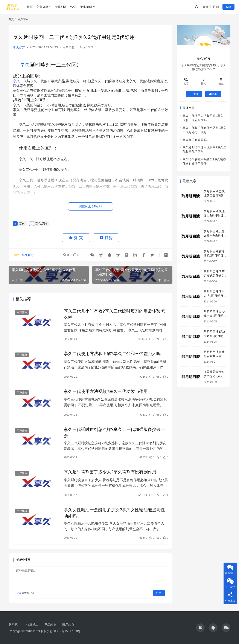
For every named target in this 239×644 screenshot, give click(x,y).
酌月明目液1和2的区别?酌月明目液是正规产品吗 (215, 336)
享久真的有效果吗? (195, 140)
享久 (25, 65)
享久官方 (19, 47)
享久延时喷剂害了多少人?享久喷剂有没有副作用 (110, 472)
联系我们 (15, 624)
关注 (194, 94)
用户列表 (68, 624)
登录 (206, 7)
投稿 (228, 7)
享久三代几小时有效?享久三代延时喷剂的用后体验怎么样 (114, 314)
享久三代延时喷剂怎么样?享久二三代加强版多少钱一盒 (114, 433)
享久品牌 (41, 224)
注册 (216, 7)
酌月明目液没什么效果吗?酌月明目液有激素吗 (215, 236)
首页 (30, 7)
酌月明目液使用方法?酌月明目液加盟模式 (215, 296)
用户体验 (69, 47)
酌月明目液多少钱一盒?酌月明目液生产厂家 (215, 316)
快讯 (73, 7)
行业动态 (32, 624)
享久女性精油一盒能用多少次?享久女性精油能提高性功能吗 (114, 513)
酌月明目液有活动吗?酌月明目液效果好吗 (215, 256)
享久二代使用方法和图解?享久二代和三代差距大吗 (112, 354)
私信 (213, 94)
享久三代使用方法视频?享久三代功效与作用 (106, 391)
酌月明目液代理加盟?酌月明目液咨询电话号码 (215, 215)
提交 (159, 593)
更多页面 (86, 7)
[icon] (200, 628)
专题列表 (61, 7)
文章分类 (42, 7)
